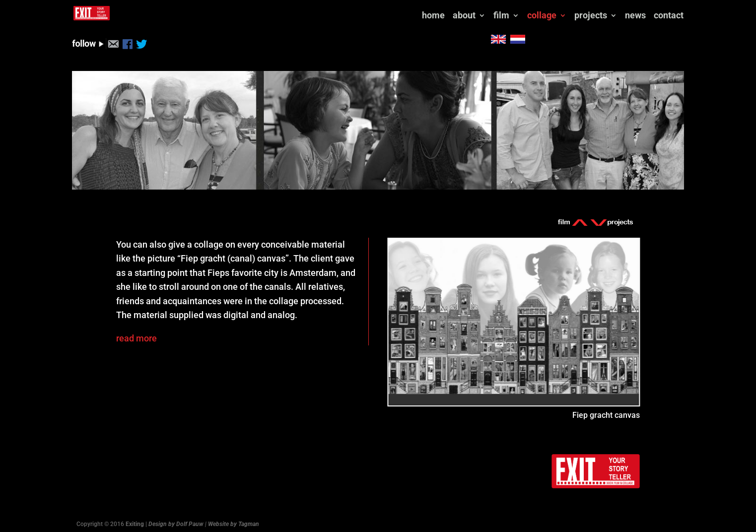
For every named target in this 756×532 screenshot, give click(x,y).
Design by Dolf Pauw (176, 520)
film (341, 12)
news (477, 12)
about (303, 12)
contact (510, 12)
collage (382, 12)
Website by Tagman (234, 520)
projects (431, 12)
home (272, 12)
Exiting (135, 520)
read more (137, 334)
